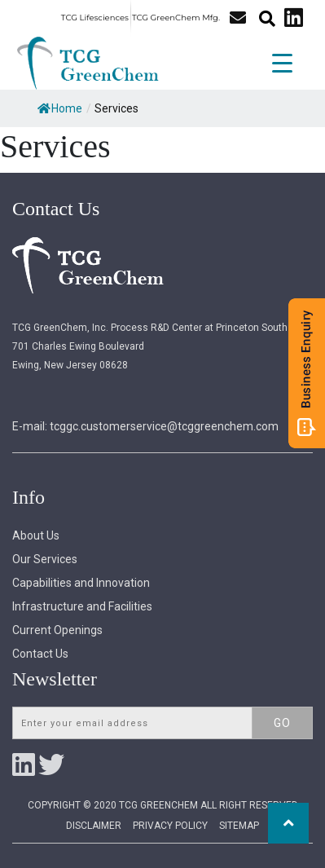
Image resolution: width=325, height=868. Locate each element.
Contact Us (40, 654)
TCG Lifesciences (95, 18)
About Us (36, 535)
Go (282, 723)
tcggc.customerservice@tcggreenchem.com (164, 426)
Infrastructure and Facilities (82, 606)
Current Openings (57, 630)
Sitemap (239, 826)
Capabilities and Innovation (81, 583)
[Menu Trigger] (282, 61)
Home (60, 108)
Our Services (45, 559)
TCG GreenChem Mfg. (176, 18)
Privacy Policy (170, 826)
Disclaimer (94, 826)
